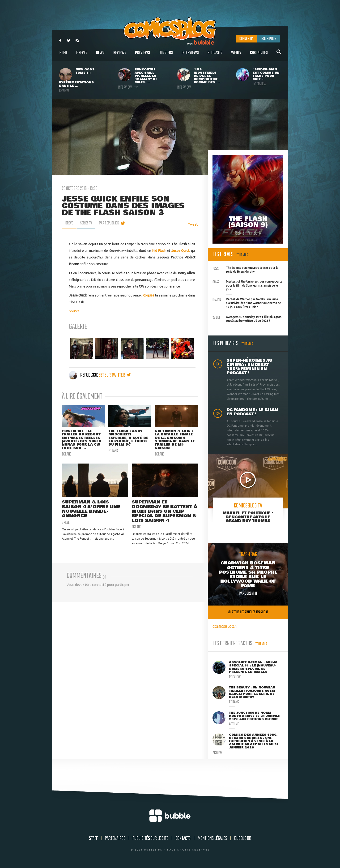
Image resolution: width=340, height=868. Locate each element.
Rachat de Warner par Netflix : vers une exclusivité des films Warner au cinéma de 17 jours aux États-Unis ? (247, 303)
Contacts (183, 838)
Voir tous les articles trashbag (248, 612)
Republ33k (84, 375)
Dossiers (166, 55)
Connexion (246, 39)
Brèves (82, 55)
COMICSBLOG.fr (225, 626)
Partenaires (115, 838)
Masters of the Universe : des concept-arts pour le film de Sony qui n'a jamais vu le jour (247, 285)
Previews (142, 55)
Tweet (193, 224)
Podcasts (215, 55)
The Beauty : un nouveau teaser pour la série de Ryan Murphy (245, 269)
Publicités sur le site (150, 838)
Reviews (120, 55)
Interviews (190, 55)
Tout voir (242, 255)
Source (74, 311)
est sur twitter (115, 375)
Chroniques (259, 55)
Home (64, 55)
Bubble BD (243, 838)
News (100, 55)
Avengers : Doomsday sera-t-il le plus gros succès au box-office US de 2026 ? (247, 318)
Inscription (268, 39)
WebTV (236, 55)
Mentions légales (212, 838)
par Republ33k (110, 223)
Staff (93, 838)
